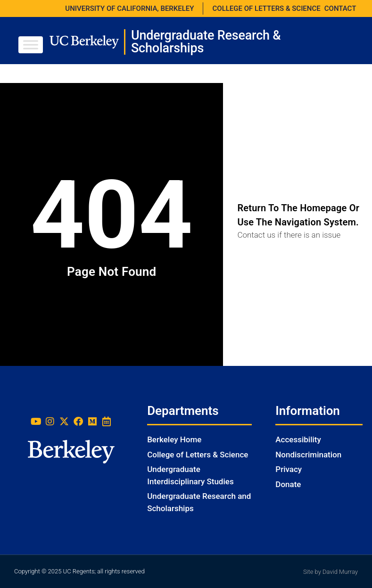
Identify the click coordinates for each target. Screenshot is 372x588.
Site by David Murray (331, 572)
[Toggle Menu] (31, 45)
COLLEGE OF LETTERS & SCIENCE (267, 8)
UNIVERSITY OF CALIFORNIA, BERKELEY (129, 8)
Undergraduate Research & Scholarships (206, 42)
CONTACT (340, 8)
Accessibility (298, 439)
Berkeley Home (174, 439)
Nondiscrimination (308, 455)
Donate (288, 484)
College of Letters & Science (198, 455)
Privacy (289, 469)
